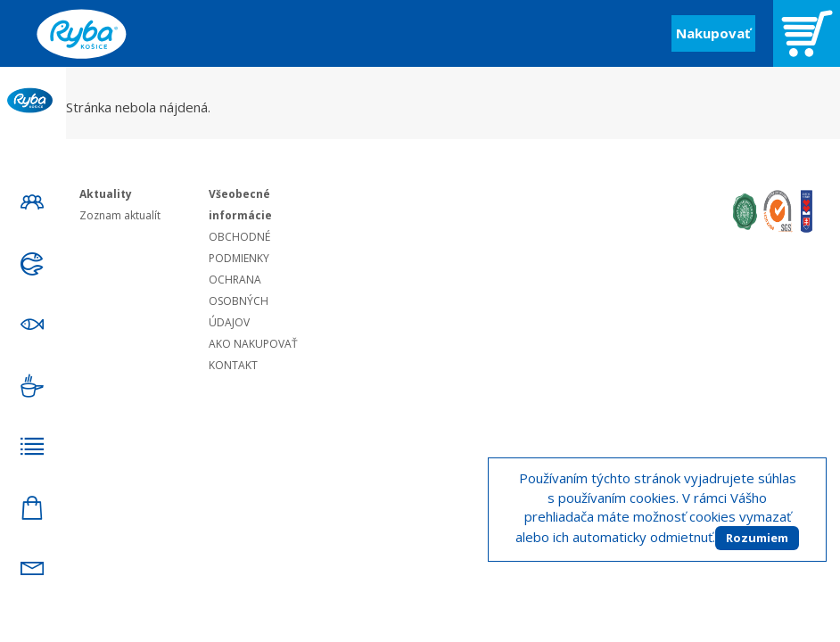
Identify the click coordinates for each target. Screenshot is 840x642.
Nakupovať (713, 33)
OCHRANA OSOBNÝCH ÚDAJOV (239, 301)
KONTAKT (233, 365)
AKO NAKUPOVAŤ (253, 344)
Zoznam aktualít (120, 215)
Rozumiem (757, 538)
